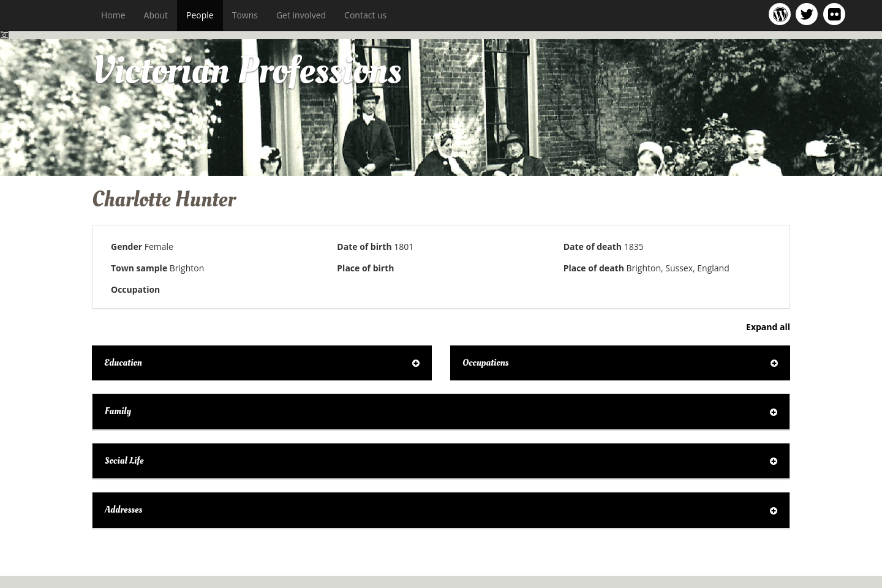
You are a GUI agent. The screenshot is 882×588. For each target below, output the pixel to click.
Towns (245, 15)
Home (113, 15)
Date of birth (364, 247)
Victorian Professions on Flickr (837, 14)
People (200, 15)
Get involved (301, 15)
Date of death (593, 247)
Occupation (135, 289)
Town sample (139, 268)
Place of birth (365, 268)
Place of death (594, 268)
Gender (126, 247)
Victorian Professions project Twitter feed (809, 14)
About (156, 15)
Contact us (365, 15)
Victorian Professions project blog (782, 14)
